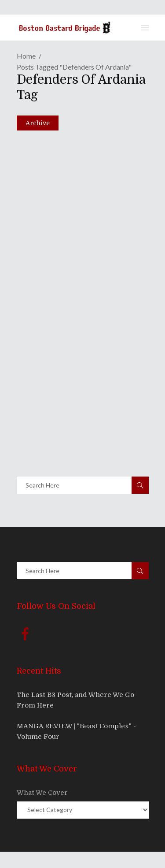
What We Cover (42, 793)
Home (26, 56)
